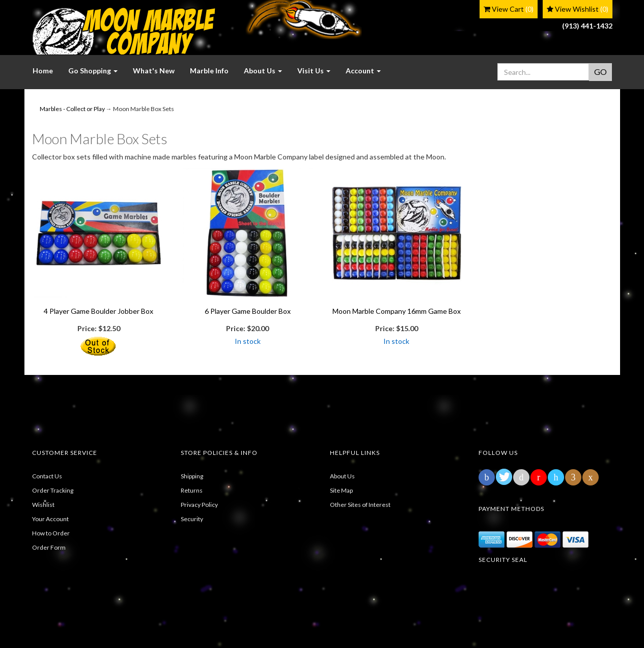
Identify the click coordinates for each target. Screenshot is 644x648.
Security (192, 519)
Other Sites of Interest (360, 505)
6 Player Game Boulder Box (248, 311)
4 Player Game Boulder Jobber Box (99, 311)
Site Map (341, 490)
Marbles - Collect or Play (72, 109)
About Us (342, 476)
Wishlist (43, 505)
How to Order (51, 533)
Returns (192, 490)
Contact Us (47, 476)
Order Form (49, 547)
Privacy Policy (199, 505)
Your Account (50, 519)
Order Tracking (53, 490)
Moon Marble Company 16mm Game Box (397, 311)
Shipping (192, 476)
